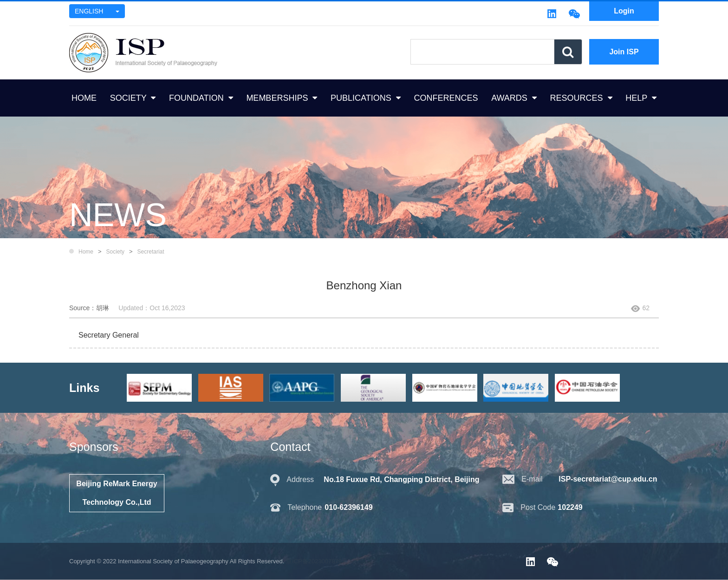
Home (86, 252)
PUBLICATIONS (361, 98)
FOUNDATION (196, 98)
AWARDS (509, 98)
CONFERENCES (446, 98)
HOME (84, 98)
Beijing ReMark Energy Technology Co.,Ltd (117, 493)
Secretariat (151, 252)
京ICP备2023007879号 (317, 561)
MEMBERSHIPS (277, 98)
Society (115, 252)
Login (624, 11)
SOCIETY (128, 98)
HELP (636, 98)
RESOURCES (576, 98)
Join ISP (624, 52)
